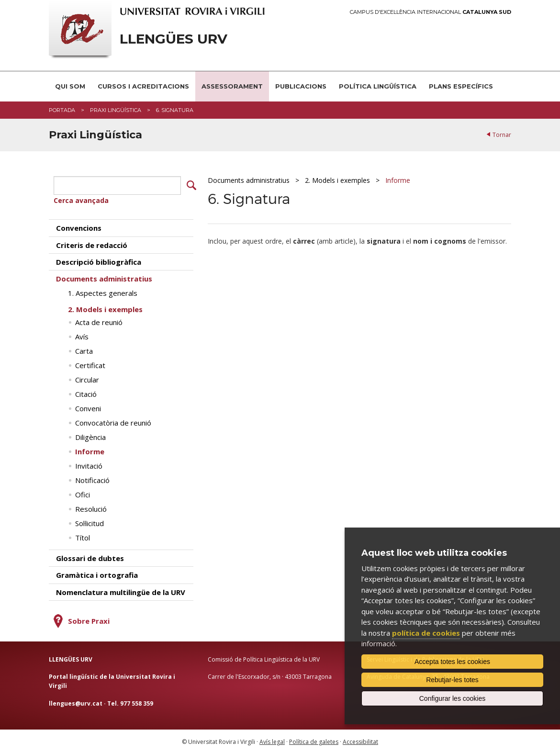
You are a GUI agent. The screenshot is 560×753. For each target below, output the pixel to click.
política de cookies (426, 633)
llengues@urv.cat (76, 702)
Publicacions (301, 86)
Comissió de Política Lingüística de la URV (264, 659)
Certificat (90, 365)
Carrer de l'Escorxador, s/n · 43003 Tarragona (270, 676)
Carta (84, 350)
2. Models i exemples (337, 180)
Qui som (70, 86)
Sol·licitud (90, 523)
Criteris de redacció (92, 245)
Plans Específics (461, 86)
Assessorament (232, 86)
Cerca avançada (81, 200)
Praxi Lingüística (116, 110)
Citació (86, 393)
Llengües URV (174, 39)
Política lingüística (378, 86)
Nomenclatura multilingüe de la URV (121, 592)
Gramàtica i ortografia (97, 574)
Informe (398, 180)
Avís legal (272, 741)
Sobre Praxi (89, 620)
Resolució (91, 508)
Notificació (92, 480)
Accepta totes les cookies (452, 662)
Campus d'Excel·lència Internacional (431, 12)
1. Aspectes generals (103, 292)
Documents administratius (249, 180)
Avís (82, 336)
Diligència (90, 437)
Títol (83, 537)
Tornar (502, 135)
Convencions (79, 227)
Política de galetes (314, 741)
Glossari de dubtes (90, 558)
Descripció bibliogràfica (99, 261)
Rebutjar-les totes (452, 680)
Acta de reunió (99, 322)
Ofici (83, 494)
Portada (62, 110)
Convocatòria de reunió (113, 422)
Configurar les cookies (453, 698)
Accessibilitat (360, 741)
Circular (87, 379)
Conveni (88, 408)
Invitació (89, 465)
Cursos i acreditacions (143, 86)
